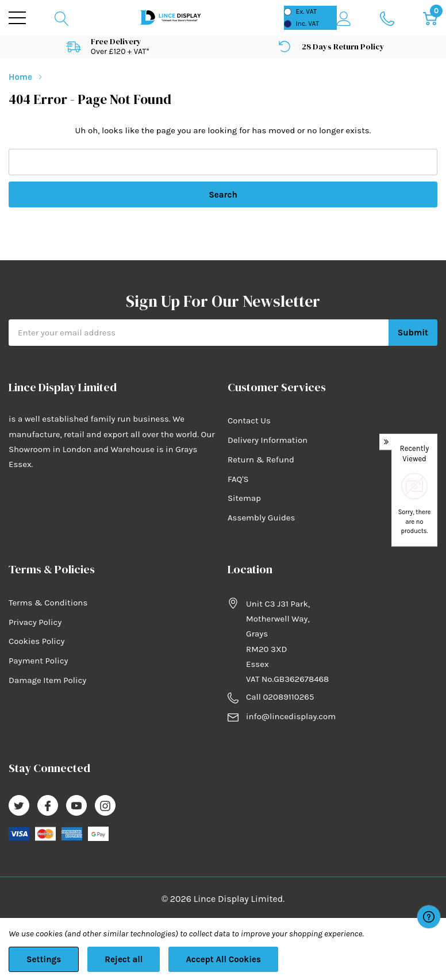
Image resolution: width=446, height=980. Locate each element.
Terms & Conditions (48, 603)
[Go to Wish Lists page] (387, 18)
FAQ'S (238, 479)
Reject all (124, 959)
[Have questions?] (429, 917)
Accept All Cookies (223, 959)
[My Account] (344, 18)
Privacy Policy (35, 622)
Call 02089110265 (280, 697)
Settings (44, 959)
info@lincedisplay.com (291, 716)
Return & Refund (261, 460)
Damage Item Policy (47, 680)
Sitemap (244, 498)
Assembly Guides (261, 518)
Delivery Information (268, 440)
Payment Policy (38, 661)
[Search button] (62, 18)
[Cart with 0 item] (430, 18)
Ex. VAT (306, 11)
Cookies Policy (37, 641)
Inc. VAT (307, 24)
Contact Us (249, 420)
